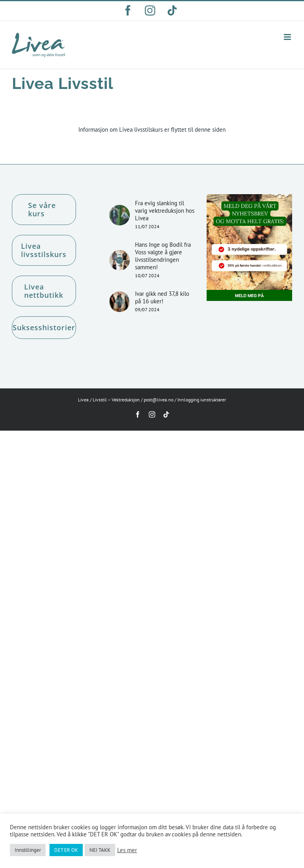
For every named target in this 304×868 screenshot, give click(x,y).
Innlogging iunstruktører (202, 400)
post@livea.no (159, 400)
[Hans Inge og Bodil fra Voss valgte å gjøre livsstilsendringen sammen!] (120, 260)
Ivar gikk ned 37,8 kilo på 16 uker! (162, 297)
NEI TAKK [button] (100, 850)
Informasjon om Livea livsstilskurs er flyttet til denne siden (152, 130)
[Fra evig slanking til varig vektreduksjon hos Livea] (120, 215)
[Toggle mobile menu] (288, 37)
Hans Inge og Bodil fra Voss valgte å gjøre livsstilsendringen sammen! (163, 256)
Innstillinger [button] (28, 850)
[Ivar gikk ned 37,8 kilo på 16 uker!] (120, 302)
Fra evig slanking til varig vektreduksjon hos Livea (165, 211)
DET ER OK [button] (66, 850)
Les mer (127, 850)
